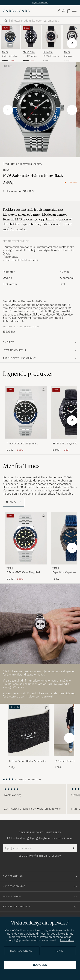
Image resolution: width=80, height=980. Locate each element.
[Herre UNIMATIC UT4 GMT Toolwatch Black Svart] (52, 37)
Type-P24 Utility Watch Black (29, 56)
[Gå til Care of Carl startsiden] (16, 11)
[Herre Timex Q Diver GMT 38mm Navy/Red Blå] (26, 538)
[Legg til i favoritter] (43, 390)
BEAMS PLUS (29, 52)
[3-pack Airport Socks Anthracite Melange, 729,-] (29, 736)
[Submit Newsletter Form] (73, 848)
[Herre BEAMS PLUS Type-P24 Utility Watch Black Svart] (31, 37)
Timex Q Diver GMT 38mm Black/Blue (21, 444)
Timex (5, 52)
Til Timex (14, 502)
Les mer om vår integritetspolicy (40, 856)
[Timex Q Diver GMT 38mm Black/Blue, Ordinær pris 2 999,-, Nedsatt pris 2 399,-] (10, 43)
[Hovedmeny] (74, 11)
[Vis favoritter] (63, 11)
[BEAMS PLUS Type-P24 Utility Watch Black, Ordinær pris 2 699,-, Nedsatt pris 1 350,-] (31, 43)
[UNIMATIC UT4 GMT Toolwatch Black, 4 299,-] (52, 43)
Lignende (28, 374)
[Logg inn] (59, 11)
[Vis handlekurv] (69, 11)
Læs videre (67, 940)
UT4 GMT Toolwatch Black (52, 56)
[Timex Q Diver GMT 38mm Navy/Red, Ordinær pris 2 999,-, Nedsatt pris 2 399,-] (26, 546)
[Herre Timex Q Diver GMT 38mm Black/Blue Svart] (10, 37)
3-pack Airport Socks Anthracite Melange (27, 761)
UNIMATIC (48, 52)
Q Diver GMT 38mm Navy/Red (23, 572)
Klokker (8, 66)
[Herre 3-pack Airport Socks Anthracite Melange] (29, 730)
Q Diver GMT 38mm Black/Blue (10, 56)
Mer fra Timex (21, 466)
